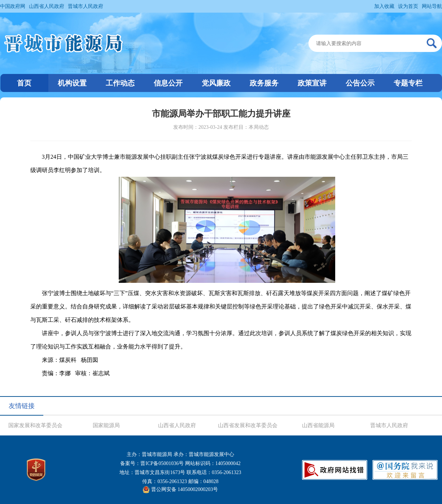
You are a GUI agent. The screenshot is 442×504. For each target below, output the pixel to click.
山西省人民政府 (47, 6)
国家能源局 (106, 425)
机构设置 (72, 83)
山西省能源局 (318, 425)
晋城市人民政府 (86, 6)
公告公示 (360, 83)
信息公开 (168, 83)
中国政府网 (13, 6)
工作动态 (120, 83)
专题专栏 (408, 83)
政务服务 (264, 83)
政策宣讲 (312, 83)
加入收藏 (384, 6)
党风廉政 (216, 83)
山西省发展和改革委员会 (248, 425)
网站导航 (432, 6)
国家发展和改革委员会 (35, 425)
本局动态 (259, 127)
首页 (24, 83)
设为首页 (408, 6)
